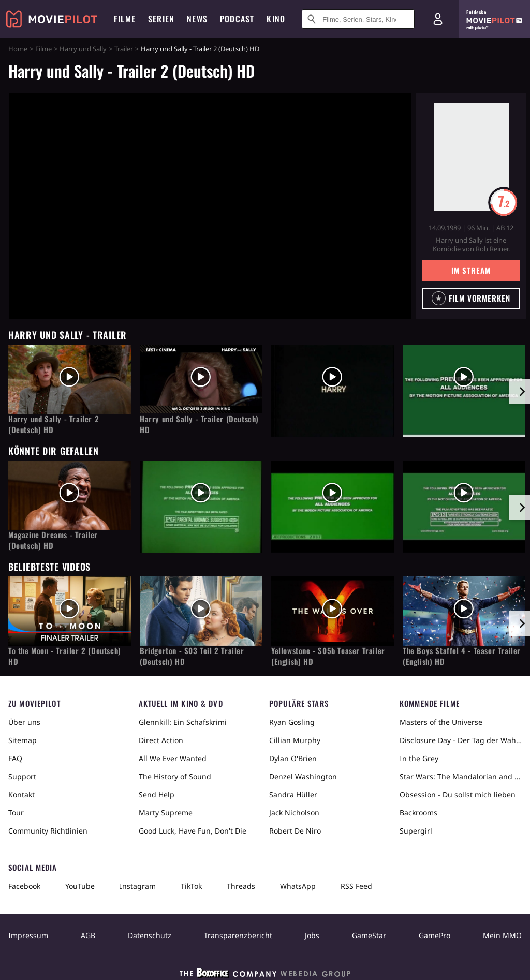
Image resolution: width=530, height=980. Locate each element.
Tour (16, 813)
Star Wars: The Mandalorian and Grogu (461, 776)
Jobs (312, 935)
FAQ (15, 758)
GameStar (369, 935)
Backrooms (418, 813)
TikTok (191, 886)
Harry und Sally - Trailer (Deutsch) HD (199, 424)
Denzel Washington (303, 776)
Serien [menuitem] (161, 19)
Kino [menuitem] (276, 19)
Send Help (157, 795)
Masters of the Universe (441, 722)
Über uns (24, 722)
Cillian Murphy (295, 740)
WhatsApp (298, 886)
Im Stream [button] (471, 270)
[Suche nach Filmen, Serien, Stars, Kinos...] (358, 19)
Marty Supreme (166, 813)
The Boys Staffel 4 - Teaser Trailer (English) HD (462, 656)
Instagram (138, 886)
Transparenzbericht (238, 935)
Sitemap (23, 740)
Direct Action (161, 740)
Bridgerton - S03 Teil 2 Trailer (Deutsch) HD (192, 656)
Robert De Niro (295, 831)
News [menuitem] (197, 19)
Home (18, 49)
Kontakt (21, 795)
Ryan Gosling (292, 722)
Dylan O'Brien (293, 758)
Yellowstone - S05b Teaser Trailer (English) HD (328, 656)
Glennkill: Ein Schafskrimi (183, 722)
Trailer (124, 49)
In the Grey (419, 758)
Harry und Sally (83, 49)
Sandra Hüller (293, 795)
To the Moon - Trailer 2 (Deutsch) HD (65, 656)
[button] (471, 298)
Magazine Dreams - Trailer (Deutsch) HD (53, 540)
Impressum (28, 935)
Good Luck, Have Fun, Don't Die (193, 831)
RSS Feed (356, 886)
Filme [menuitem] (125, 19)
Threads (241, 886)
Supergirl (416, 831)
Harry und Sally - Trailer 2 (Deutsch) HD (54, 424)
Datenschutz (150, 935)
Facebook (24, 886)
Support (22, 776)
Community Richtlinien (48, 831)
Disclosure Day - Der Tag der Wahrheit (461, 740)
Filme (43, 49)
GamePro (435, 935)
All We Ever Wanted (173, 758)
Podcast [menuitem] (237, 19)
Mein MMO (502, 935)
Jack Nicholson (294, 813)
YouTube (80, 886)
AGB (88, 935)
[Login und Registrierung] (438, 19)
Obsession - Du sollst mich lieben (458, 795)
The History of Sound (175, 776)
